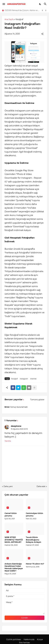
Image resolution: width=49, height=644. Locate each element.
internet (33, 379)
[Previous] (42, 10)
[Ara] (46, 4)
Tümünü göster (37, 400)
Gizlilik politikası (14, 639)
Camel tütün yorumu (11, 514)
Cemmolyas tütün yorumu (34, 514)
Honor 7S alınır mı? (35, 564)
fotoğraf (19, 19)
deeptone (16, 426)
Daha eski (41, 486)
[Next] (46, 10)
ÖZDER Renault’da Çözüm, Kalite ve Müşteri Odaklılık (22, 10)
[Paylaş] (42, 34)
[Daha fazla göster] (34, 388)
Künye (40, 639)
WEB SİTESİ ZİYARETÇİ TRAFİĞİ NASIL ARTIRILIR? (14, 540)
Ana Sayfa (9, 19)
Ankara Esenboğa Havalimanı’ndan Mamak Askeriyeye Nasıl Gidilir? (14, 567)
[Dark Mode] (40, 4)
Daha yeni (8, 486)
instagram (24, 379)
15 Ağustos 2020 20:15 (19, 429)
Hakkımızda (29, 639)
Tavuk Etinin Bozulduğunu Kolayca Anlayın (34, 540)
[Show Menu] (4, 4)
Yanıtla (8, 441)
